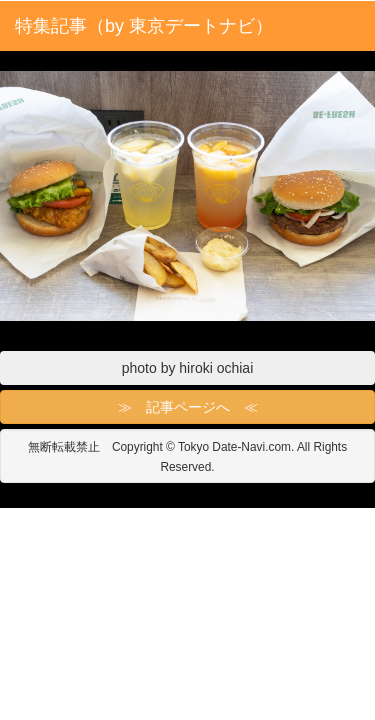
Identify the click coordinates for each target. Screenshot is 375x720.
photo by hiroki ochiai (188, 368)
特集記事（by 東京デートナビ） (144, 26)
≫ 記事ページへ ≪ (188, 407)
